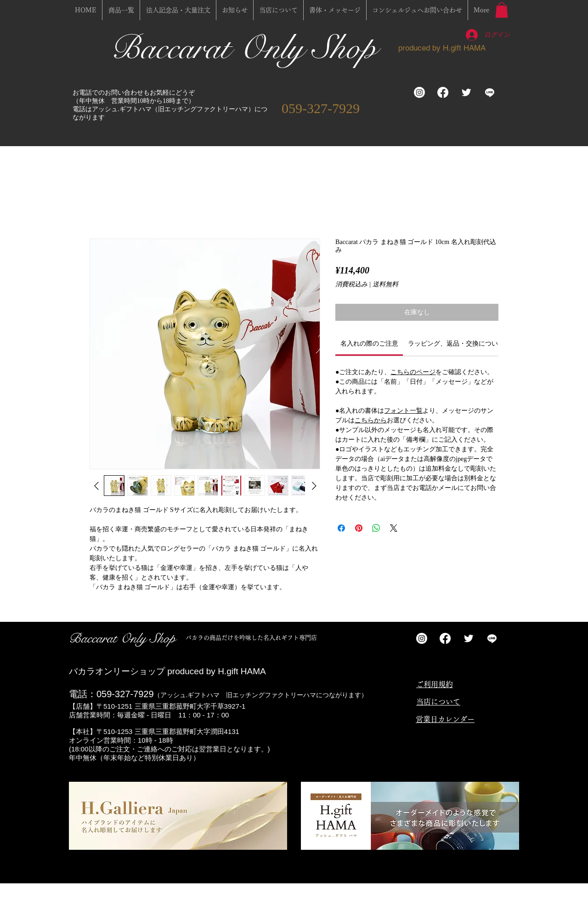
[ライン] (490, 92)
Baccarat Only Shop (248, 48)
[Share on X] (394, 528)
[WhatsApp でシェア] (376, 528)
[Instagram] (419, 92)
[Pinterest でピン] (359, 528)
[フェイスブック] (443, 92)
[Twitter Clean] (466, 92)
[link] (369, 344)
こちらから (371, 420)
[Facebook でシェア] (341, 528)
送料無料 (385, 284)
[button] (502, 10)
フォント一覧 (403, 411)
